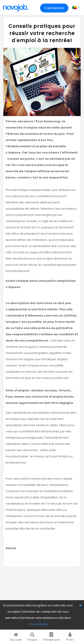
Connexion (54, 8)
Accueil (16, 637)
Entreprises (52, 637)
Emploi (32, 637)
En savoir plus (39, 624)
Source (11, 548)
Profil (70, 637)
